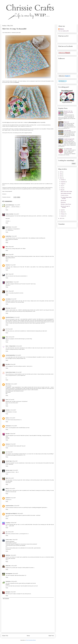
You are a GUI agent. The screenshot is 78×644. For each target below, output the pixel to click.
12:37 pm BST (14, 426)
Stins (7, 247)
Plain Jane (8, 308)
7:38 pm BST (11, 291)
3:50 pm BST (13, 555)
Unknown (8, 265)
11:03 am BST (13, 410)
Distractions (63, 202)
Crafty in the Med (9, 214)
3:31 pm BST (17, 205)
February (63, 214)
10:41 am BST (14, 384)
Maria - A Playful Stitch (11, 346)
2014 (61, 178)
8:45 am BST (13, 364)
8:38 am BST (15, 574)
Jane (7, 254)
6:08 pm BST (15, 461)
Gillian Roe (8, 566)
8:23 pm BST (13, 498)
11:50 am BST (12, 418)
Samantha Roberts (10, 317)
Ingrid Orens (8, 227)
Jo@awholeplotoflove (10, 355)
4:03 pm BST (16, 214)
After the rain (63, 200)
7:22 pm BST (16, 282)
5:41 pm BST (13, 265)
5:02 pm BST (11, 254)
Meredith (8, 434)
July (62, 186)
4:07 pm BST (13, 444)
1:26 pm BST (13, 592)
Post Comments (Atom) (31, 640)
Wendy (7, 489)
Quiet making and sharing (66, 193)
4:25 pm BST (14, 227)
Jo (6, 452)
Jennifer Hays (9, 461)
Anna (7, 400)
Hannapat (8, 592)
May (62, 190)
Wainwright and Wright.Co (11, 514)
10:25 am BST (12, 489)
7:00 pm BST (11, 274)
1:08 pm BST (15, 540)
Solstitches (8, 581)
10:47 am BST (11, 400)
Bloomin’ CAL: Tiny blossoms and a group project (68, 112)
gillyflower (8, 555)
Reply (7, 210)
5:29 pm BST (10, 452)
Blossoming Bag (33, 122)
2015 (61, 176)
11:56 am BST (14, 566)
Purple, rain (66, 122)
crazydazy (8, 523)
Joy (6, 532)
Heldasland (8, 426)
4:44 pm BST (14, 236)
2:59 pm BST (13, 434)
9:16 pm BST (17, 506)
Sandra (7, 418)
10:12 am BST (19, 372)
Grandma (16, 82)
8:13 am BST (18, 355)
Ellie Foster (8, 384)
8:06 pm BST (13, 308)
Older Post (51, 636)
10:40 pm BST (11, 337)
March (62, 212)
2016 (61, 174)
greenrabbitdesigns (10, 205)
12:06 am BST (11, 532)
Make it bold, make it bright (66, 191)
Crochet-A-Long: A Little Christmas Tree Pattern (69, 140)
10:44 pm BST (19, 346)
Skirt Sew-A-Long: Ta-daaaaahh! (65, 207)
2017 (61, 172)
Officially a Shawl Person (66, 204)
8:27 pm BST (17, 317)
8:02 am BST (11, 478)
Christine (8, 410)
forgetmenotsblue (10, 506)
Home (28, 636)
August (63, 184)
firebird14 (8, 498)
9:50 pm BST (20, 514)
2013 (61, 218)
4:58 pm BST (11, 247)
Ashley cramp (9, 540)
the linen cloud (9, 470)
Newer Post (5, 636)
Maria (7, 478)
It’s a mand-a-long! (68, 149)
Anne (7, 291)
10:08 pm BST (13, 523)
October (63, 180)
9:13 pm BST (15, 470)
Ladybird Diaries (9, 282)
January (63, 216)
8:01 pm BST (14, 299)
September (63, 182)
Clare (7, 337)
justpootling (8, 236)
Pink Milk (8, 364)
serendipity (8, 299)
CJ (6, 329)
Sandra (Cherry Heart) (10, 372)
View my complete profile (63, 31)
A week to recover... (65, 195)
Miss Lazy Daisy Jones (32, 125)
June (62, 188)
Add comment (6, 599)
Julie (7, 274)
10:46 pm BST (14, 581)
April (62, 210)
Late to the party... (68, 130)
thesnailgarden (9, 574)
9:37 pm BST (10, 329)
